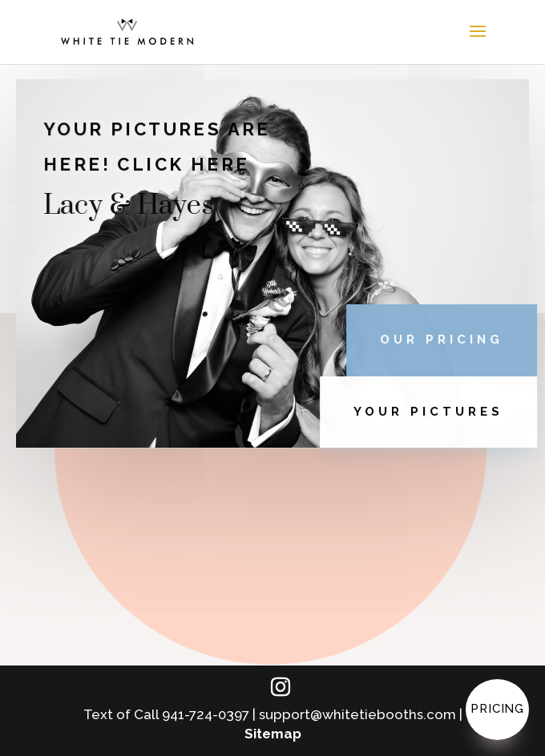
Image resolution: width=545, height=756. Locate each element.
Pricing (497, 709)
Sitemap (273, 734)
